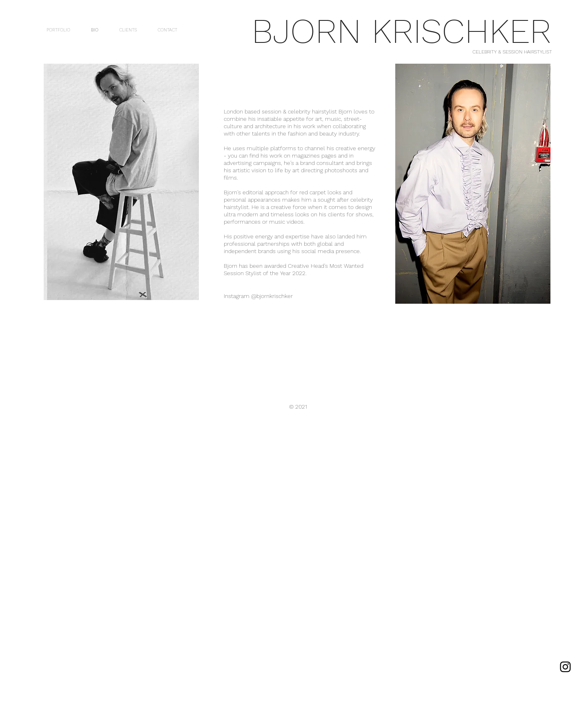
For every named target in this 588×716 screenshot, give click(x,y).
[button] (121, 182)
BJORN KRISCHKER (401, 31)
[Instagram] (565, 667)
